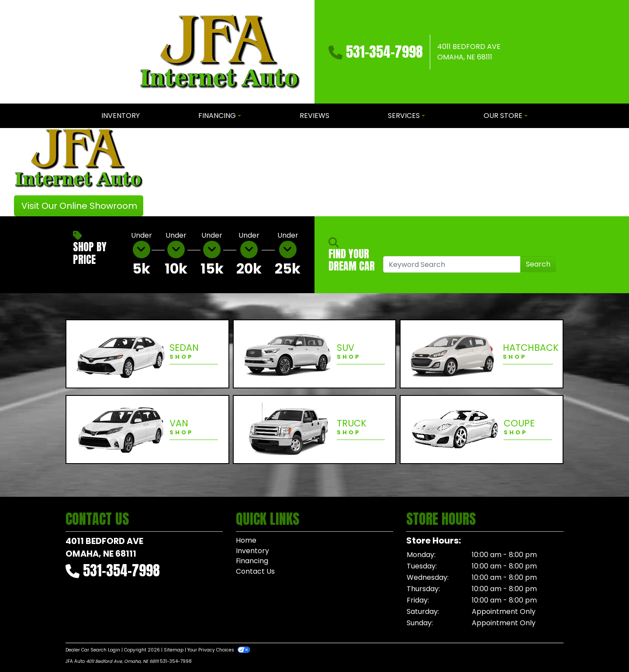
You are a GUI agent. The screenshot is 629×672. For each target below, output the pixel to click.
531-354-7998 (384, 52)
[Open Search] (452, 264)
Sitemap (174, 650)
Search (538, 264)
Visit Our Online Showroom (79, 206)
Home (246, 540)
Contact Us (255, 572)
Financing (252, 561)
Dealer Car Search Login (93, 650)
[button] (165, 172)
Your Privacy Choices (219, 650)
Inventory (252, 551)
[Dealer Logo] (220, 52)
